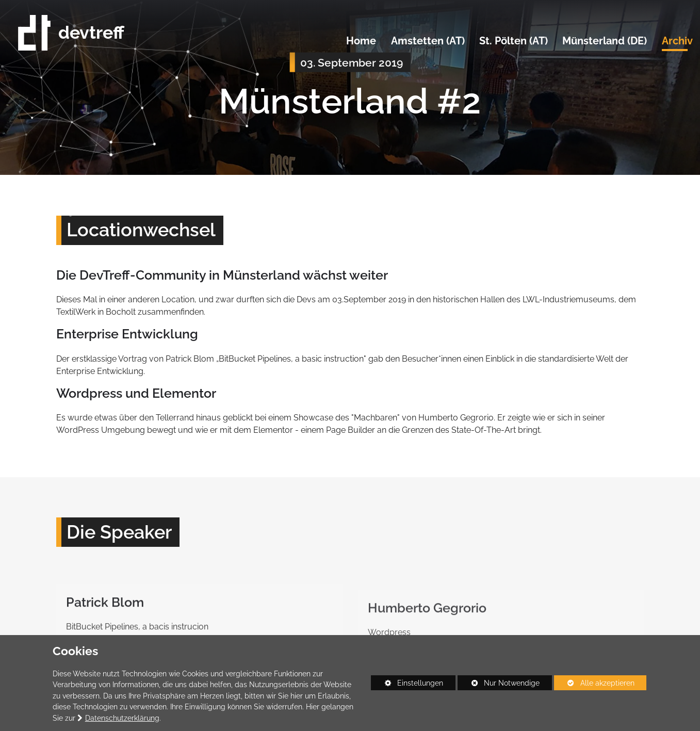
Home (361, 41)
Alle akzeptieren (594, 683)
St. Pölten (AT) (514, 41)
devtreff (71, 33)
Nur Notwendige (499, 685)
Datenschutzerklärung (122, 718)
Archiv (677, 41)
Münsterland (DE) (605, 41)
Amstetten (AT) (428, 41)
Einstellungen (407, 685)
